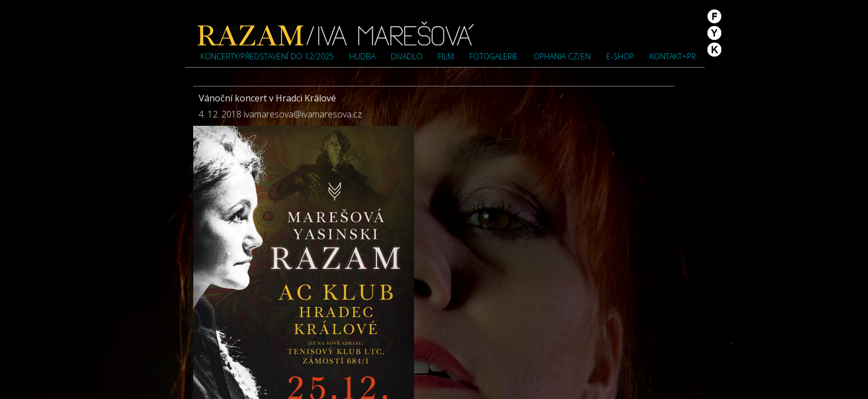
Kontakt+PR (673, 56)
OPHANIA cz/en (562, 56)
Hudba (362, 56)
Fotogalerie (494, 56)
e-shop (620, 56)
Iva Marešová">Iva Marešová (336, 33)
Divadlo (407, 56)
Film (446, 56)
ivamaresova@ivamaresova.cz (303, 114)
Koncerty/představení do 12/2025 (267, 56)
